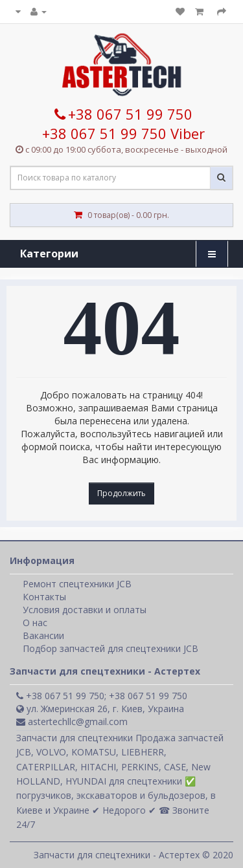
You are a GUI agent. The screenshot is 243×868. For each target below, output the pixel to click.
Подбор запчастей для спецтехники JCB (110, 648)
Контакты (44, 597)
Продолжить (121, 493)
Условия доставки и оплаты (85, 610)
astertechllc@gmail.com (72, 722)
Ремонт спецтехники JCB (77, 584)
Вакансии (43, 635)
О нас (35, 623)
